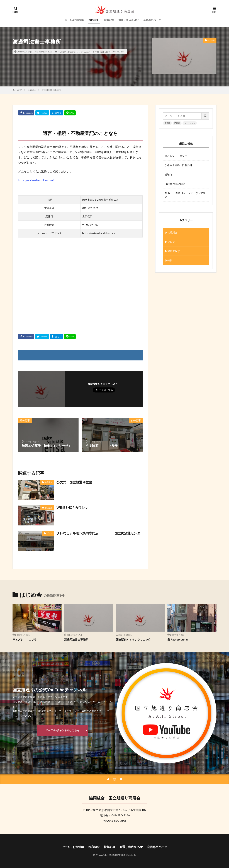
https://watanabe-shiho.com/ (36, 180)
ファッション (190, 123)
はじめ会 (71, 52)
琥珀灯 (168, 174)
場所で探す (105, 52)
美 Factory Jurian (178, 639)
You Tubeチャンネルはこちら (63, 730)
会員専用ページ (152, 20)
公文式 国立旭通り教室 (74, 482)
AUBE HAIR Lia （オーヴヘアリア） (185, 195)
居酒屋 (167, 123)
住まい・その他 (91, 52)
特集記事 (109, 20)
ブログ (80, 52)
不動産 (177, 123)
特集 (170, 260)
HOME (19, 90)
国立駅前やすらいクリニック (133, 639)
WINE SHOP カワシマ (72, 508)
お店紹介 (93, 20)
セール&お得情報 (75, 20)
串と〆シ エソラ (176, 156)
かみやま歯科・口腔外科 (178, 165)
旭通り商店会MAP (129, 20)
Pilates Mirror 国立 (175, 184)
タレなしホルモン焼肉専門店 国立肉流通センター (98, 536)
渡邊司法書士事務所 (51, 90)
